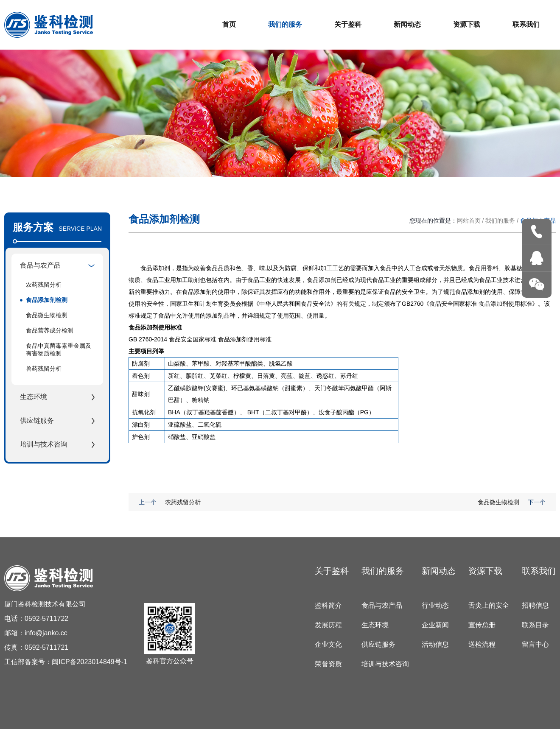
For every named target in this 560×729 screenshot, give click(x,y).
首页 (229, 24)
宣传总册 (482, 625)
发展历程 (328, 625)
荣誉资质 (328, 664)
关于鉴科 (348, 24)
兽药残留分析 (44, 369)
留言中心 (535, 644)
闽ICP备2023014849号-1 (90, 662)
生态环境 (375, 625)
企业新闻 (435, 625)
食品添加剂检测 (47, 300)
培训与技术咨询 (385, 664)
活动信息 (435, 644)
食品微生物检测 (47, 315)
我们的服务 (285, 24)
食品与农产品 (382, 605)
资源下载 (467, 24)
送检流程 (482, 644)
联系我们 (526, 24)
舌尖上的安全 (489, 605)
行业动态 (435, 605)
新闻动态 (407, 24)
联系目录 (535, 625)
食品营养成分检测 (50, 330)
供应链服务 (378, 644)
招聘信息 (535, 605)
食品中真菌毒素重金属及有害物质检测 (59, 349)
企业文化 (328, 644)
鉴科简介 (328, 605)
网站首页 (469, 221)
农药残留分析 (44, 285)
